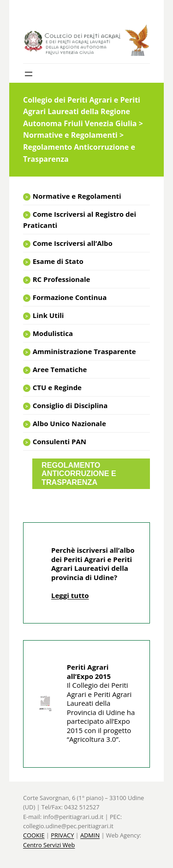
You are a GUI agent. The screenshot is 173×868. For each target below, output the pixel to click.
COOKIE (34, 835)
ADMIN (90, 835)
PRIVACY (62, 835)
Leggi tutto (70, 595)
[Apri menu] (29, 74)
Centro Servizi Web (49, 845)
